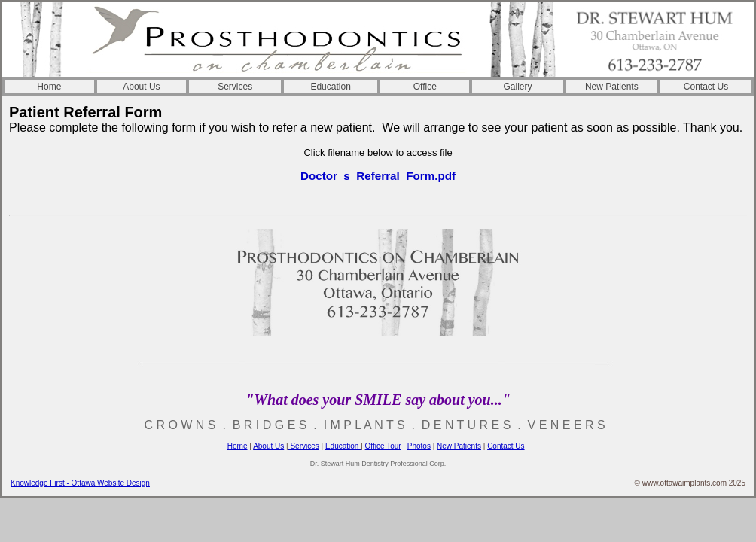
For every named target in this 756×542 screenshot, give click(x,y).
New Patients (612, 87)
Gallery (518, 87)
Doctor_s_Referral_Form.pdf (378, 176)
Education (330, 87)
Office (425, 87)
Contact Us (706, 87)
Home (49, 87)
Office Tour (383, 446)
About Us (141, 87)
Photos (419, 446)
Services (235, 87)
